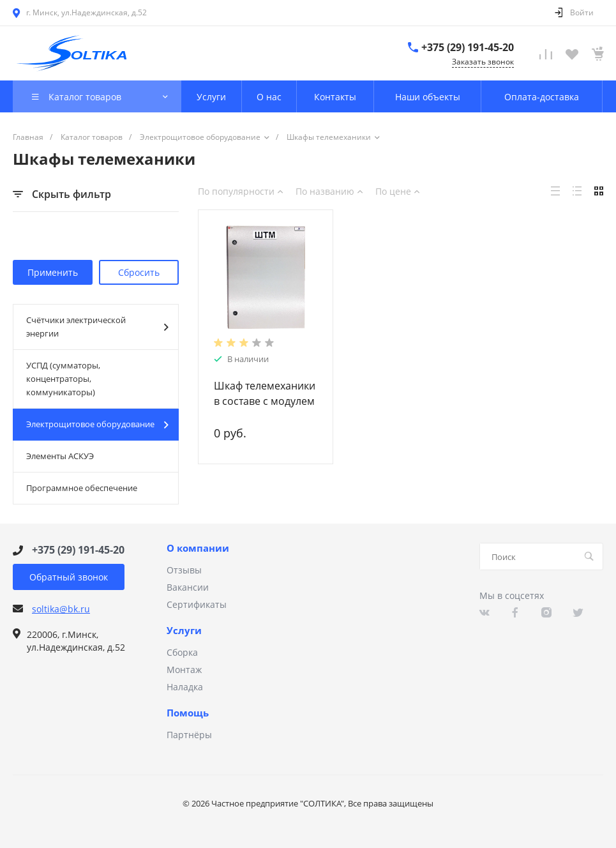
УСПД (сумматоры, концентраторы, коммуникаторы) (63, 379)
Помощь (188, 713)
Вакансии (188, 587)
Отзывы (184, 570)
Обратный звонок (69, 577)
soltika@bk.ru (61, 609)
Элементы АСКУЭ (60, 456)
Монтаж (184, 670)
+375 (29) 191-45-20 (468, 47)
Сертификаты (197, 604)
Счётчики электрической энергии (97, 327)
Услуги (184, 631)
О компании (198, 549)
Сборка (182, 652)
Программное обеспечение (82, 488)
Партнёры (189, 735)
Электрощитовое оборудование (97, 424)
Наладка (185, 687)
